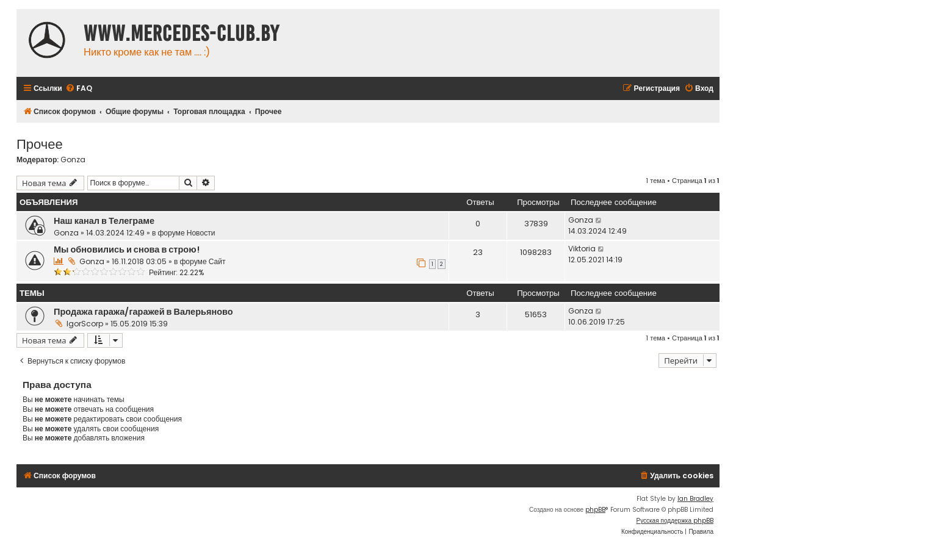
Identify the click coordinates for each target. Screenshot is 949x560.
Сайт (217, 261)
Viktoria (582, 249)
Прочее (40, 143)
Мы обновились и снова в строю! (127, 249)
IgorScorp (85, 324)
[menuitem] (79, 89)
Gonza (73, 160)
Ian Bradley (695, 499)
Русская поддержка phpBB (675, 521)
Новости (201, 233)
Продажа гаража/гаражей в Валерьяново (143, 312)
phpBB (595, 510)
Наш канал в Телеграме (104, 221)
